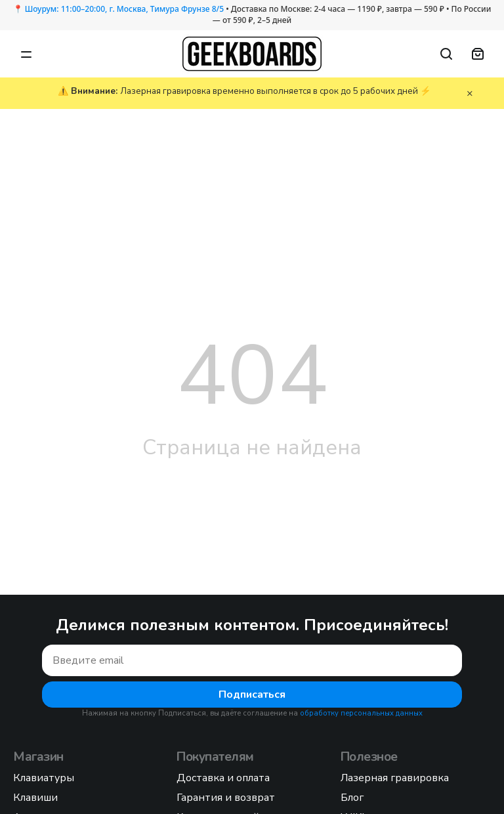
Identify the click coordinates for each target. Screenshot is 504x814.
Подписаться (252, 695)
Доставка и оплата (223, 778)
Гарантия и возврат (226, 798)
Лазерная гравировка (395, 778)
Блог (352, 798)
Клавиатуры (44, 778)
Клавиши (35, 798)
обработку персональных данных (361, 713)
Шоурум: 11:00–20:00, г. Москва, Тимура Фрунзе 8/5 (124, 9)
